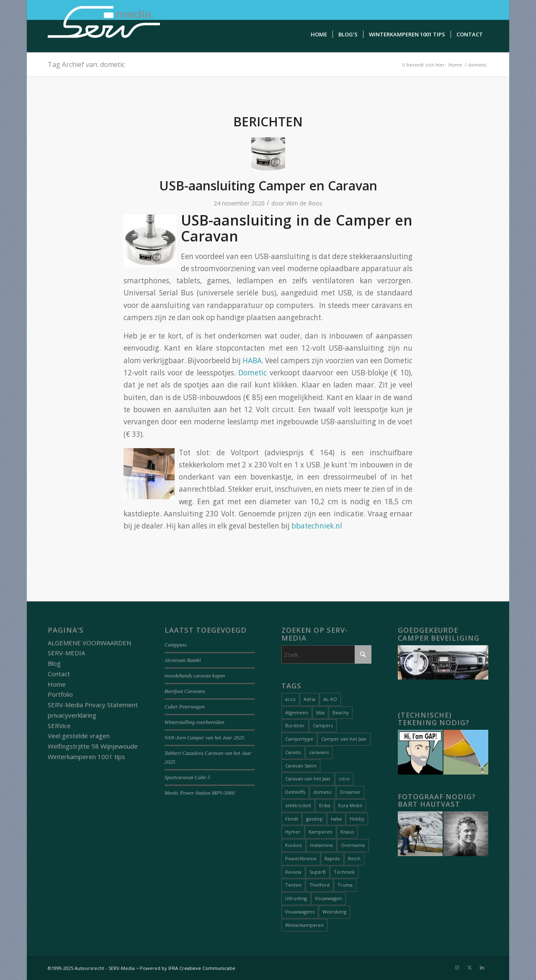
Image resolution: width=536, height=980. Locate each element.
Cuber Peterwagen (185, 707)
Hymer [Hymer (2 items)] (293, 832)
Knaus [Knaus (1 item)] (347, 832)
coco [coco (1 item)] (344, 779)
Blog (54, 663)
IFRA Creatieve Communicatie (202, 968)
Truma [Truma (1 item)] (345, 885)
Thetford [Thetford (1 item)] (320, 885)
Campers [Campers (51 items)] (323, 725)
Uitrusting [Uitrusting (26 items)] (296, 898)
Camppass (176, 645)
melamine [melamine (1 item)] (321, 845)
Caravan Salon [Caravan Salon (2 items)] (301, 766)
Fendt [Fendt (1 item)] (292, 819)
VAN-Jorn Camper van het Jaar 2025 (205, 738)
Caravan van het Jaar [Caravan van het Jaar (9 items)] (308, 779)
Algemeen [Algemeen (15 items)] (297, 712)
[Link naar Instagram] (457, 967)
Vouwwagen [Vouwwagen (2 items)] (329, 898)
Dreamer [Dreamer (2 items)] (350, 792)
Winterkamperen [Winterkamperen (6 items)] (304, 925)
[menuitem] (319, 35)
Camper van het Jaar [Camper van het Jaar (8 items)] (344, 739)
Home (57, 684)
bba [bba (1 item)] (320, 712)
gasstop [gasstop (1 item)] (314, 819)
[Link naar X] (469, 967)
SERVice (59, 726)
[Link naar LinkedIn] (482, 967)
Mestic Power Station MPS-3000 (200, 793)
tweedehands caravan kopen (195, 676)
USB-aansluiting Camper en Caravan (268, 186)
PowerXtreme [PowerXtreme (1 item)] (301, 858)
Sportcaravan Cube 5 (187, 777)
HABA (252, 360)
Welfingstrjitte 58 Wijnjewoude (93, 746)
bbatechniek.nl (317, 526)
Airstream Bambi (183, 660)
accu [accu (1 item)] (290, 699)
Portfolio (60, 694)
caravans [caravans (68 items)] (319, 752)
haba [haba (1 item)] (336, 819)
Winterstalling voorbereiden (195, 722)
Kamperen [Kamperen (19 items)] (321, 832)
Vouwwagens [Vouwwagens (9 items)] (300, 912)
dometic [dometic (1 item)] (323, 792)
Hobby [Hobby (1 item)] (357, 819)
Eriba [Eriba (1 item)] (325, 805)
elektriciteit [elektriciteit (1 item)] (298, 805)
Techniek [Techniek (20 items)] (344, 872)
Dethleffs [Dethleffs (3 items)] (295, 792)
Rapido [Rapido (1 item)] (332, 858)
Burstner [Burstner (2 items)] (295, 725)
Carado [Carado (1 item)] (293, 752)
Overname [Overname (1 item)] (353, 845)
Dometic (253, 373)
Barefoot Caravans (185, 691)
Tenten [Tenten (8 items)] (293, 885)
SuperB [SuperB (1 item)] (318, 872)
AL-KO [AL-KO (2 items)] (330, 699)
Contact (59, 674)
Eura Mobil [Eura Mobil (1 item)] (350, 805)
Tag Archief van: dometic (86, 64)
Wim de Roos (304, 203)
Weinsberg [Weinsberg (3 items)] (334, 912)
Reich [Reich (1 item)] (354, 858)
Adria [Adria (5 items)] (309, 699)
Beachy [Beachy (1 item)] (341, 712)
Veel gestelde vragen (79, 736)
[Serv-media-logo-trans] (105, 26)
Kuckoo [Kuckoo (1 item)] (294, 845)
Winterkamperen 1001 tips (86, 757)
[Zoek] (327, 654)
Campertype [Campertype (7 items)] (299, 739)
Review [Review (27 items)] (293, 872)
